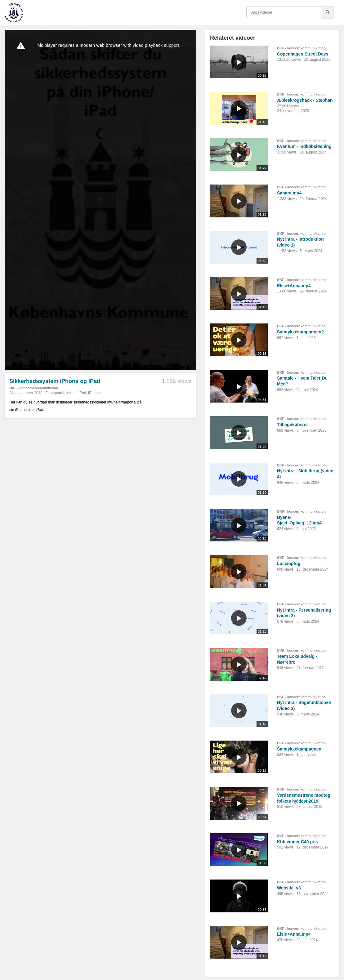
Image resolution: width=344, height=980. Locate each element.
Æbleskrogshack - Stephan (305, 100)
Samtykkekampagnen (299, 749)
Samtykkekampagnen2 (300, 332)
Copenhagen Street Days (303, 54)
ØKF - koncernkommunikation (34, 388)
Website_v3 (289, 888)
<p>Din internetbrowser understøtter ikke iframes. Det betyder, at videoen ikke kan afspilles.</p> (100, 200)
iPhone (94, 393)
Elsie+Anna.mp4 (294, 286)
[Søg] (328, 12)
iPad (83, 393)
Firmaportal (55, 393)
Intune (71, 393)
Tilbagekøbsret (292, 425)
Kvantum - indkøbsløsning (304, 146)
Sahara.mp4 (289, 193)
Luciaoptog (289, 563)
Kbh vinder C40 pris (297, 842)
